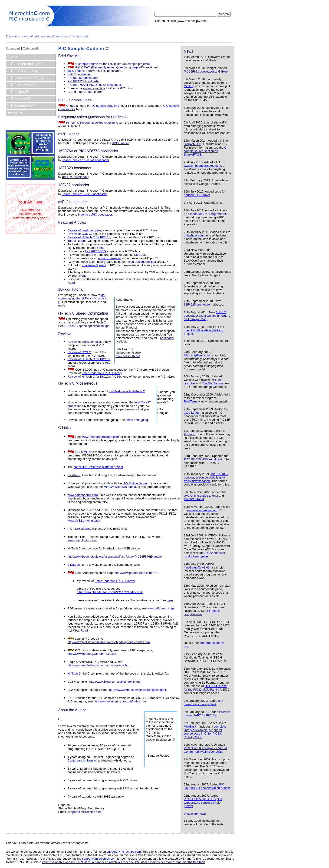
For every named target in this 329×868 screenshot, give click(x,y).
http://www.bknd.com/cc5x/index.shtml (115, 682)
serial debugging (137, 420)
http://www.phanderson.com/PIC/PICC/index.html (110, 592)
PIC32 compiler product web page (204, 555)
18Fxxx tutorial (77, 241)
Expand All (13, 48)
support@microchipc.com (84, 812)
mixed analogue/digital (141, 262)
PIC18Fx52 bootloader (83, 78)
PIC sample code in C (105, 106)
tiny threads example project (203, 702)
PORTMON (83, 452)
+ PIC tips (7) (19, 92)
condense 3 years (94, 265)
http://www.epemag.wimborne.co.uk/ (92, 654)
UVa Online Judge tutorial (201, 496)
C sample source (87, 64)
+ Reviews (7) (19, 99)
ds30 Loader (192, 413)
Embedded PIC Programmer (207, 214)
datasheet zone (194, 235)
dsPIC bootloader (79, 74)
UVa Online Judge (135, 483)
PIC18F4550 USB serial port (203, 459)
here (170, 600)
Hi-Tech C (74, 673)
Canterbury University (82, 760)
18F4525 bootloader (197, 304)
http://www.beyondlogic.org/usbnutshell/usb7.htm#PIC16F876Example (115, 557)
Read (101, 248)
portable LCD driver (197, 195)
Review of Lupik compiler (84, 230)
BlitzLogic (74, 565)
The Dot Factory (213, 383)
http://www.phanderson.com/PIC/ (137, 573)
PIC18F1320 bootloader (84, 81)
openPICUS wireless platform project (98, 467)
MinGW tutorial (194, 499)
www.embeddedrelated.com (202, 166)
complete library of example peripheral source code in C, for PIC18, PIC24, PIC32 (205, 732)
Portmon (189, 434)
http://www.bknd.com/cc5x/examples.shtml (138, 690)
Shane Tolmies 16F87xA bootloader (85, 160)
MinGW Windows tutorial (120, 487)
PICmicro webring (80, 529)
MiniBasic (190, 727)
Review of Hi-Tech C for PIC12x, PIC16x (95, 377)
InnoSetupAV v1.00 (197, 567)
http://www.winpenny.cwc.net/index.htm (120, 701)
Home (13, 57)
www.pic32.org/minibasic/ (85, 520)
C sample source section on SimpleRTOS (205, 151)
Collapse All (31, 48)
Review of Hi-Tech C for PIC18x (89, 237)
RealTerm (190, 401)
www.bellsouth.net (128, 356)
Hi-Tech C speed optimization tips (87, 326)
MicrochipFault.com (197, 355)
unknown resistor (109, 258)
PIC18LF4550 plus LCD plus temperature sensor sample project (203, 803)
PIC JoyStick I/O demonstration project (207, 786)
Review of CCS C (79, 234)
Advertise (15, 113)
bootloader (167, 338)
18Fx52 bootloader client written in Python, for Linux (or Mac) (207, 316)
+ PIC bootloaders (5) (25, 78)
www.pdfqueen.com (161, 608)
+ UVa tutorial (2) (22, 106)
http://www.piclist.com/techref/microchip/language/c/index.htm (109, 642)
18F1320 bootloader (75, 177)
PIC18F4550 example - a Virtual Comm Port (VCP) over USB (205, 750)
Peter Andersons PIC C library (102, 373)
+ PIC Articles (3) (22, 85)
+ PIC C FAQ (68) (22, 71)
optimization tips (94, 88)
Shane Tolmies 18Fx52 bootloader (84, 194)
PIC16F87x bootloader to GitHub (206, 72)
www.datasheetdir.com (202, 510)
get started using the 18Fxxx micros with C (83, 298)
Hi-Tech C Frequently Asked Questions (92, 123)
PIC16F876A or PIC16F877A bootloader (94, 85)
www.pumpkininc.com (82, 540)
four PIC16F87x (96, 251)
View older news (195, 814)
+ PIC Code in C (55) (25, 64)
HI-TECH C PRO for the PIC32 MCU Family (206, 688)
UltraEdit (140, 255)
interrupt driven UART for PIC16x (207, 714)
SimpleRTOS (192, 144)
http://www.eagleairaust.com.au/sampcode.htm (99, 665)
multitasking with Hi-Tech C (127, 391)
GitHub (188, 86)
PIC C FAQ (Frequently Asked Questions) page (107, 67)
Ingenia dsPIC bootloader (95, 215)
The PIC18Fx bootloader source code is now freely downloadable (206, 477)
